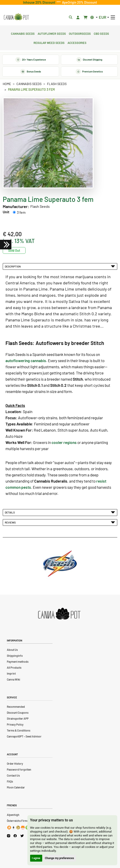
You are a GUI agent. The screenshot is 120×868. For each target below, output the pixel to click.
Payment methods (18, 662)
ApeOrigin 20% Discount (79, 2)
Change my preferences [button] (60, 858)
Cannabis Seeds (23, 33)
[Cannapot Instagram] (9, 836)
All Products (14, 668)
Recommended (16, 707)
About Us (12, 650)
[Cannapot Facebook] (15, 836)
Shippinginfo (15, 656)
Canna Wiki (13, 679)
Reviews (60, 522)
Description (60, 266)
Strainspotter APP (18, 718)
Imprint (11, 673)
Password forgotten (19, 769)
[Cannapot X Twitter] (22, 836)
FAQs (10, 781)
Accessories (77, 42)
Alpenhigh (13, 815)
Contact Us (13, 775)
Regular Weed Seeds (49, 42)
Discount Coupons (18, 713)
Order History (15, 764)
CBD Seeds (101, 33)
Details (60, 512)
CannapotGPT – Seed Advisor (24, 736)
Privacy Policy (15, 724)
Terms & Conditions (19, 730)
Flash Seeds (57, 84)
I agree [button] (36, 858)
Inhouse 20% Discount (40, 2)
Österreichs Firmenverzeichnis (25, 821)
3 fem (21, 212)
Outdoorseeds (80, 33)
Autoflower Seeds (52, 33)
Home (7, 84)
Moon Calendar (16, 787)
